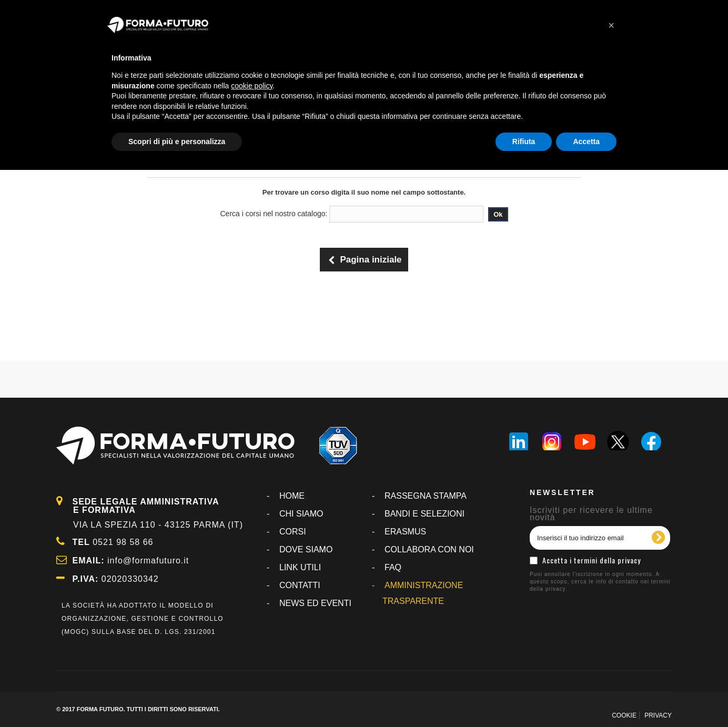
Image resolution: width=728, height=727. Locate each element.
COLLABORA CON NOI (429, 549)
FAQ (393, 567)
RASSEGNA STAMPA (426, 496)
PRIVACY (658, 715)
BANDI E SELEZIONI (424, 514)
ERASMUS (405, 532)
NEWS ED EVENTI (315, 603)
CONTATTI (300, 585)
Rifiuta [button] (524, 142)
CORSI (293, 532)
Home (292, 496)
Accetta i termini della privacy (591, 560)
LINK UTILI (300, 567)
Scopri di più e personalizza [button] (177, 142)
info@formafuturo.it (148, 561)
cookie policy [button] (252, 86)
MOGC (75, 632)
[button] (611, 25)
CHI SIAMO (301, 514)
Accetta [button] (586, 142)
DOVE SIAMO (306, 549)
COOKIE (624, 715)
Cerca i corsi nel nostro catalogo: (274, 214)
